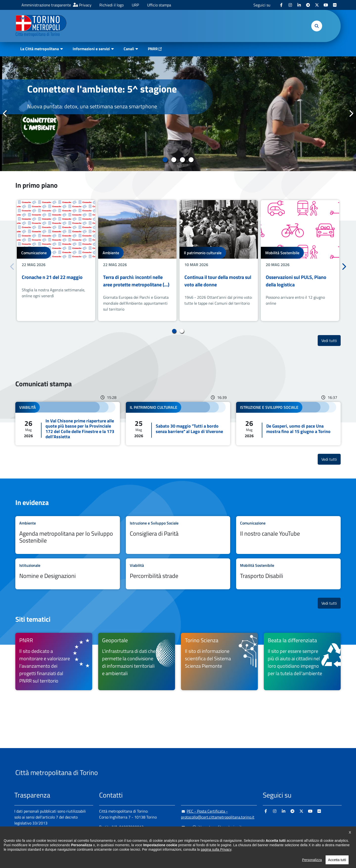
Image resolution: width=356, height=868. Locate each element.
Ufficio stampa (159, 5)
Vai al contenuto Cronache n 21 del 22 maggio (56, 261)
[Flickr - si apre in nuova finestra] (335, 5)
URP (135, 5)
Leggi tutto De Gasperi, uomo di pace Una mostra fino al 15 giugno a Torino (288, 424)
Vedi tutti (331, 340)
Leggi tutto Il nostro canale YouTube (288, 535)
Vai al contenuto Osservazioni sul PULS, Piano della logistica (300, 261)
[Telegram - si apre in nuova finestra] (308, 5)
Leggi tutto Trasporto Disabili (288, 574)
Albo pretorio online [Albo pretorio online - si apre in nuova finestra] (31, 840)
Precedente (5, 114)
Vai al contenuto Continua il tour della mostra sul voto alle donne (219, 261)
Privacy (85, 5)
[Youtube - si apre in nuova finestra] (326, 5)
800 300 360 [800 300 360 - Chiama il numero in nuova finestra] (146, 847)
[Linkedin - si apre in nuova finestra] (299, 5)
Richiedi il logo (111, 5)
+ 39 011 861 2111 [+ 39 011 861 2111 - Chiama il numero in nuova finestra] (138, 837)
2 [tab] (174, 160)
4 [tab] (191, 160)
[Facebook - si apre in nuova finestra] (281, 5)
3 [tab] (182, 160)
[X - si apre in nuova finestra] (317, 5)
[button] (317, 26)
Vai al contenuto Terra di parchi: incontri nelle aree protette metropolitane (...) (137, 261)
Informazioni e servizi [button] (91, 49)
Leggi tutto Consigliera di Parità (178, 535)
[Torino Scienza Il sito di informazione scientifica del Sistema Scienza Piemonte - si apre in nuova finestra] (219, 662)
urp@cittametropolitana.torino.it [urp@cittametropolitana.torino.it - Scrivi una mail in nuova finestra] (211, 827)
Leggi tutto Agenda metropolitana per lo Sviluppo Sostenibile (68, 535)
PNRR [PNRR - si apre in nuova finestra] (153, 49)
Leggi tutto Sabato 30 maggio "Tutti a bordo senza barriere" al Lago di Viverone (178, 424)
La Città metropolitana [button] (40, 49)
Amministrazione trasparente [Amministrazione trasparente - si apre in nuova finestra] (46, 5)
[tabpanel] (178, 114)
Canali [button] (129, 49)
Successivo (351, 114)
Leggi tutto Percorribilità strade (178, 574)
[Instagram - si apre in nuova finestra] (290, 5)
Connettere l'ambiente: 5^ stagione (102, 89)
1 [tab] (165, 160)
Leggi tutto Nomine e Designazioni (68, 574)
